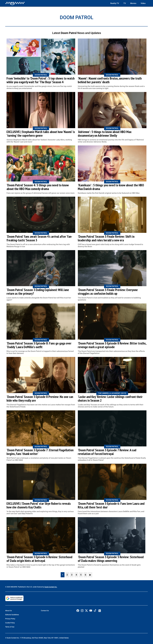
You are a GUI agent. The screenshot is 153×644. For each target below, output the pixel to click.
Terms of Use (10, 627)
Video (143, 3)
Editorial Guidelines (12, 615)
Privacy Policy (10, 619)
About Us (8, 611)
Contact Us (45, 611)
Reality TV (115, 3)
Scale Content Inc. (51, 587)
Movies (133, 3)
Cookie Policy (10, 623)
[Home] (15, 3)
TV (125, 3)
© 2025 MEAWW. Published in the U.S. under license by (25, 587)
